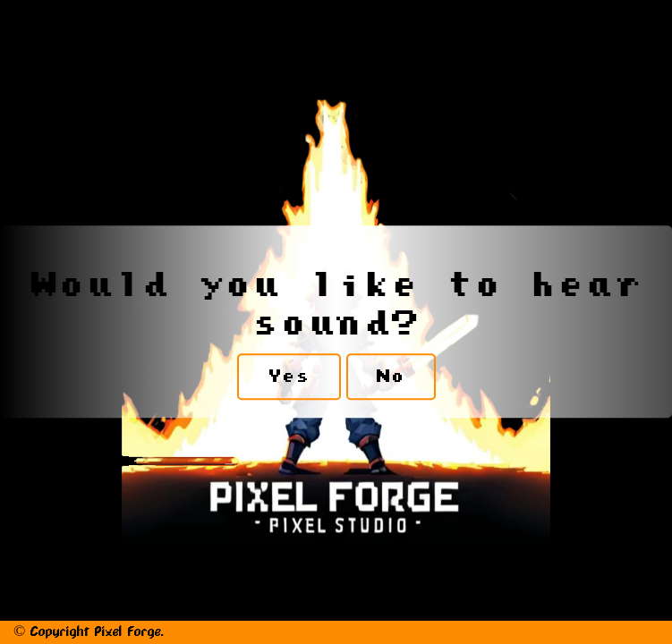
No (391, 377)
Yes (289, 377)
